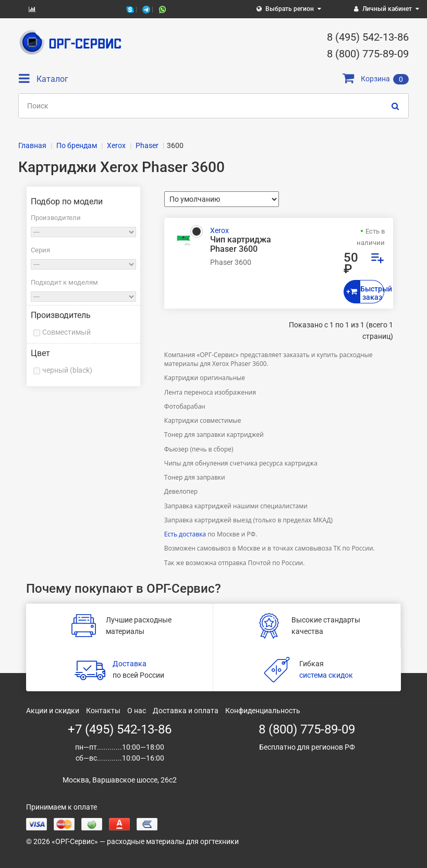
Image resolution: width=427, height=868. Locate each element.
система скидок (326, 675)
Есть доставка (185, 534)
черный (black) (67, 370)
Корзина (376, 79)
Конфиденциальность (263, 711)
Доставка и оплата (186, 711)
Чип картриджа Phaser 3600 (241, 244)
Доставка (130, 664)
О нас (137, 711)
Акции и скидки (53, 711)
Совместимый (66, 332)
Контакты (103, 711)
